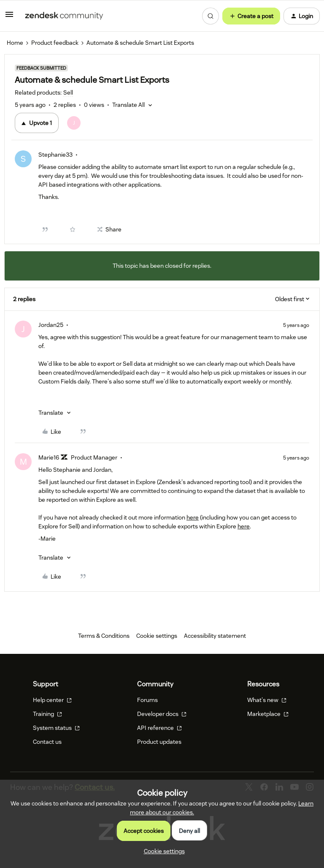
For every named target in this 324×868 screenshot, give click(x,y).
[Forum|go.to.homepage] (64, 16)
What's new (267, 700)
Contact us (47, 742)
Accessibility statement (215, 636)
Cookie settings (157, 636)
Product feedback (55, 43)
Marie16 (49, 457)
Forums (147, 700)
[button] (9, 17)
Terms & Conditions (104, 636)
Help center (52, 700)
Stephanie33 (55, 155)
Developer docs (162, 714)
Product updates (159, 742)
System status (56, 728)
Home (15, 43)
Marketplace (268, 714)
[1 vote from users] (74, 123)
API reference (159, 728)
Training (47, 714)
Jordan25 (51, 325)
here (193, 517)
